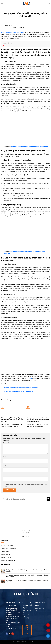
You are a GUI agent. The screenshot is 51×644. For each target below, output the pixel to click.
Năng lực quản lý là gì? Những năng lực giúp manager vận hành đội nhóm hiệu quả (27, 581)
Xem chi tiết (26, 536)
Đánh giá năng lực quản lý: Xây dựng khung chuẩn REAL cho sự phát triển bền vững (27, 571)
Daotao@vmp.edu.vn (11, 628)
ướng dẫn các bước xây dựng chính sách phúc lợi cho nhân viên (29, 147)
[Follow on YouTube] (13, 634)
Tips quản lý (5, 557)
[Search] (49, 4)
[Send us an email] (10, 634)
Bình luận (6, 443)
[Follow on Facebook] (7, 634)
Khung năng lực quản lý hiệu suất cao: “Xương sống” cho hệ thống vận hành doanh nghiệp (27, 576)
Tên (4, 457)
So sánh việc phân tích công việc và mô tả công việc (19, 391)
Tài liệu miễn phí (6, 554)
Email (5, 466)
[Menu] (2, 4)
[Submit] (48, 499)
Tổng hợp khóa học (7, 561)
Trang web (6, 475)
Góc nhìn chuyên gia (26, 11)
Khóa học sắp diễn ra (7, 548)
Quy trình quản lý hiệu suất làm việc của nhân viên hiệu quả (21, 388)
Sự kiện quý (26, 617)
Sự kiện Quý (5, 551)
